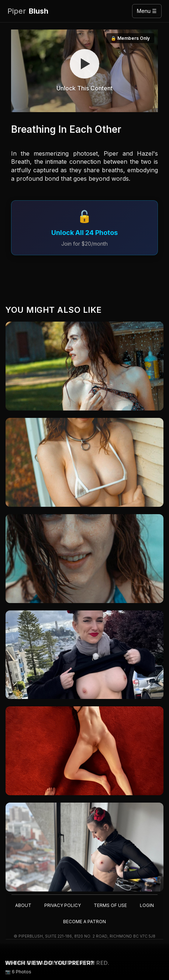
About (23, 905)
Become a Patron (84, 922)
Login (147, 905)
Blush (28, 11)
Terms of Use (110, 905)
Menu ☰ (147, 11)
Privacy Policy (63, 905)
